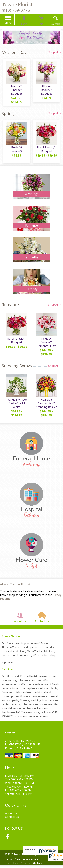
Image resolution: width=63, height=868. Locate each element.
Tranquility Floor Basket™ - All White (16, 401)
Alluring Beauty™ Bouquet (47, 90)
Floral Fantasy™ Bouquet (47, 147)
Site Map (40, 866)
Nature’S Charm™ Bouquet (16, 90)
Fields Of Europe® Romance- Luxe (47, 339)
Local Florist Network (19, 866)
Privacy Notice (33, 863)
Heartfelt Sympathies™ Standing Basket (47, 401)
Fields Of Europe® (16, 146)
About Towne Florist (15, 582)
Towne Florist (17, 5)
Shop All (55, 52)
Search (50, 24)
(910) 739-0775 (16, 10)
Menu (13, 23)
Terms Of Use (14, 863)
